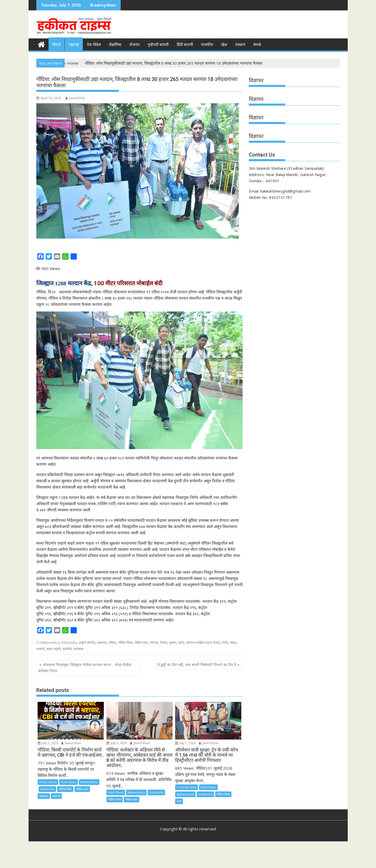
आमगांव (102, 643)
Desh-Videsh (48, 782)
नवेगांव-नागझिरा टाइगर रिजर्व (203, 643)
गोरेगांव (154, 643)
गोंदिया (112, 643)
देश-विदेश (94, 45)
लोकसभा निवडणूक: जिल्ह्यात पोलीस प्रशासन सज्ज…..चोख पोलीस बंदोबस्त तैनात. (85, 667)
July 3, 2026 (117, 743)
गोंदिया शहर (141, 643)
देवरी (181, 643)
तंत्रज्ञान (240, 45)
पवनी (224, 643)
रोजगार (135, 45)
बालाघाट (44, 796)
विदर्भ (56, 45)
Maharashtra (50, 643)
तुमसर (173, 643)
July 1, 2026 (185, 743)
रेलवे (179, 801)
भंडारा (233, 643)
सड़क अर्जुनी (53, 649)
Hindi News (69, 782)
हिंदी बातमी (185, 45)
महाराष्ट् (74, 45)
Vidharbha (69, 643)
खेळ (224, 45)
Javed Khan (75, 98)
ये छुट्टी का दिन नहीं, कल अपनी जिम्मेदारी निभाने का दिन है (197, 665)
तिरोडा (164, 643)
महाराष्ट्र (56, 796)
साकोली (67, 649)
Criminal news (187, 787)
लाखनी (40, 649)
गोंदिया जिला (125, 643)
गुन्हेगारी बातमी (158, 45)
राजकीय (207, 45)
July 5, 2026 (48, 743)
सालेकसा (78, 649)
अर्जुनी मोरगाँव (87, 643)
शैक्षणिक (115, 45)
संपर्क (257, 45)
